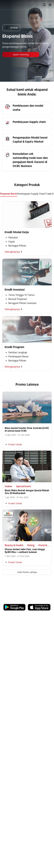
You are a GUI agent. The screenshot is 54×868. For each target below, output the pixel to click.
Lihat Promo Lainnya (27, 572)
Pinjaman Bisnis (9, 194)
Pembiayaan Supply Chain (31, 194)
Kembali (11, 28)
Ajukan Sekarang (21, 54)
